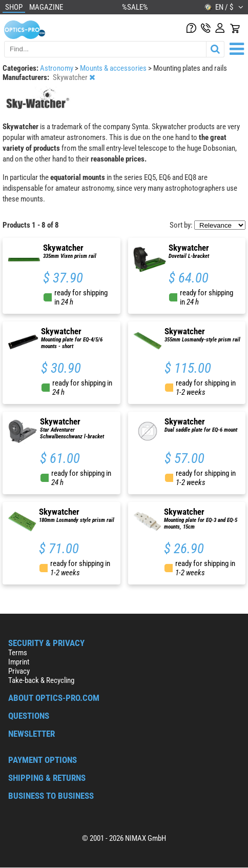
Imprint (19, 662)
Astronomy (57, 68)
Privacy (19, 671)
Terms (18, 653)
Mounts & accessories (114, 68)
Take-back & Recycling (41, 680)
